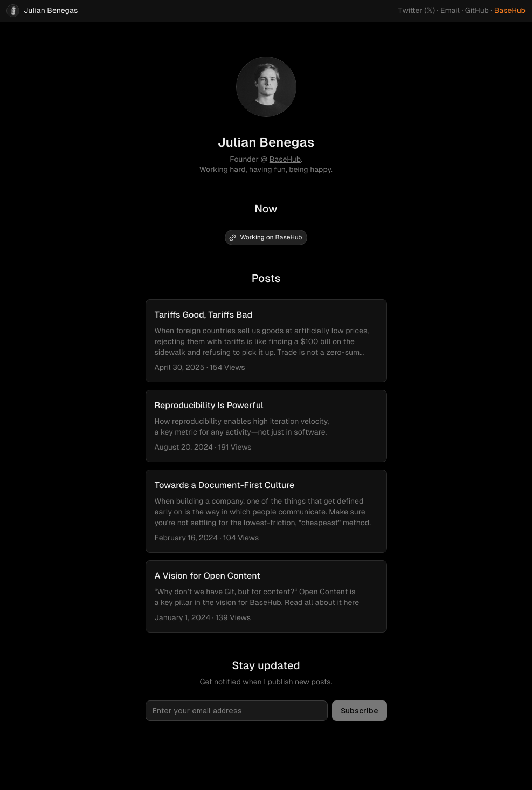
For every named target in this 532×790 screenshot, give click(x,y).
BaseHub (510, 11)
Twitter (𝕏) (417, 11)
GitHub (477, 11)
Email (450, 11)
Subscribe (360, 711)
